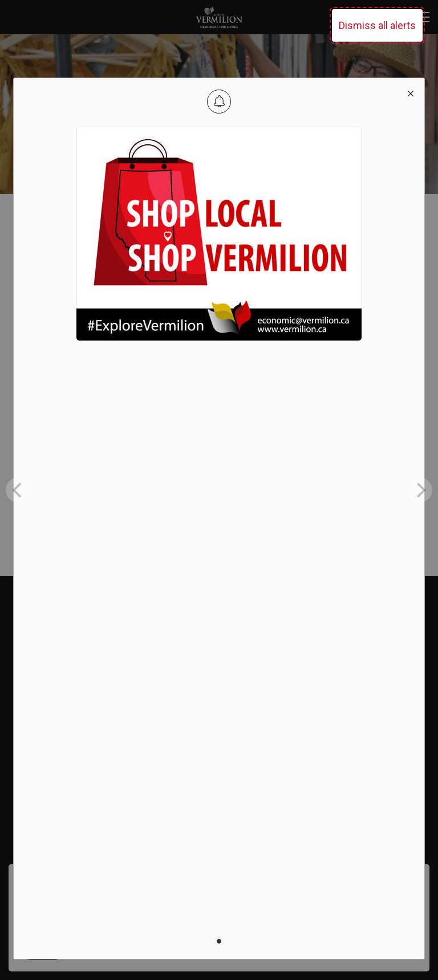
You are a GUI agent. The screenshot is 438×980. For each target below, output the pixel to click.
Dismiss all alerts (377, 25)
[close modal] (411, 92)
